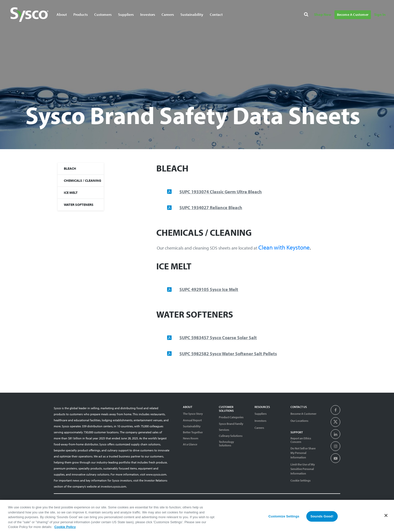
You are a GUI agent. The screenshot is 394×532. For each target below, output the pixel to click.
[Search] (307, 15)
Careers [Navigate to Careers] (168, 14)
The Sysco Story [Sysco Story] (193, 414)
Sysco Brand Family (231, 424)
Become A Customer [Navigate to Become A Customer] (353, 15)
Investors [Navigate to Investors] (148, 14)
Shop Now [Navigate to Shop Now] (323, 14)
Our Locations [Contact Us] (299, 421)
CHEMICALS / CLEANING (83, 181)
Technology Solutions (226, 444)
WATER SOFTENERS (79, 205)
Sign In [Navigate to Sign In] (380, 14)
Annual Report (192, 420)
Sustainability (192, 426)
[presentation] (336, 410)
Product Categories (231, 417)
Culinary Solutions (231, 436)
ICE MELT (71, 193)
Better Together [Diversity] (193, 432)
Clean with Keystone (284, 247)
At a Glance (190, 444)
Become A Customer (303, 414)
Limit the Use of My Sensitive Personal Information (303, 469)
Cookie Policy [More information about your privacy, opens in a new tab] (65, 530)
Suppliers (261, 414)
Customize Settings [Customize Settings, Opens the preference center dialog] (284, 519)
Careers (259, 428)
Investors (260, 421)
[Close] (386, 518)
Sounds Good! (322, 519)
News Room (191, 438)
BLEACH (70, 168)
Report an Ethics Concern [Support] (301, 440)
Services (224, 430)
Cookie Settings (301, 480)
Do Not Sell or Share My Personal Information (303, 453)
